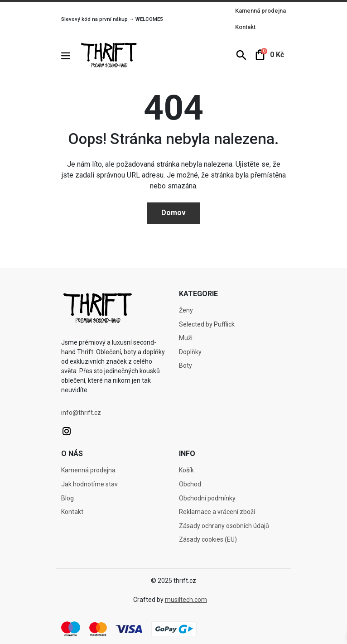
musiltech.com (186, 600)
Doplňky (190, 352)
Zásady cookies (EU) (208, 539)
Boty (186, 365)
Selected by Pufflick (207, 324)
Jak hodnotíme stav (89, 484)
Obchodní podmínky (207, 498)
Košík (186, 470)
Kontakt (245, 27)
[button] (70, 55)
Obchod (190, 484)
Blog (67, 498)
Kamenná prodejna (260, 11)
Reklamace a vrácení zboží (217, 512)
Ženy (186, 310)
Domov (173, 213)
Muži (186, 338)
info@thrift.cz (81, 413)
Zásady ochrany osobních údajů (224, 526)
